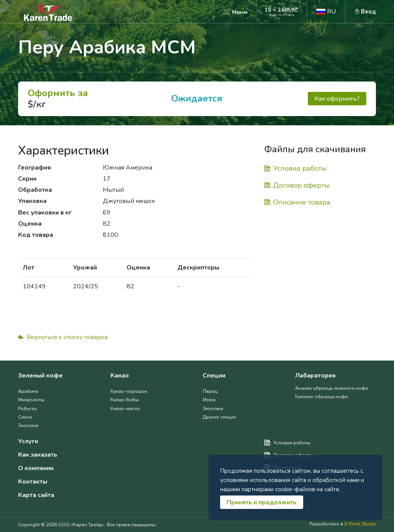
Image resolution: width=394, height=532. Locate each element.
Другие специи (219, 417)
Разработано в (343, 524)
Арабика (28, 391)
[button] (326, 12)
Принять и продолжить (262, 502)
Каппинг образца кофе (321, 397)
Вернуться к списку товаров (63, 337)
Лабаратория (315, 376)
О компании (36, 468)
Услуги (28, 441)
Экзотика (28, 426)
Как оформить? (337, 99)
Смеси (25, 417)
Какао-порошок (129, 391)
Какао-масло (125, 409)
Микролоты (31, 400)
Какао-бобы (125, 400)
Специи (214, 376)
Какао (120, 376)
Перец (210, 391)
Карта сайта (36, 495)
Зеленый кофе (40, 376)
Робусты (28, 409)
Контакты (33, 482)
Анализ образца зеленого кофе (332, 388)
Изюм (209, 400)
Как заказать (38, 455)
